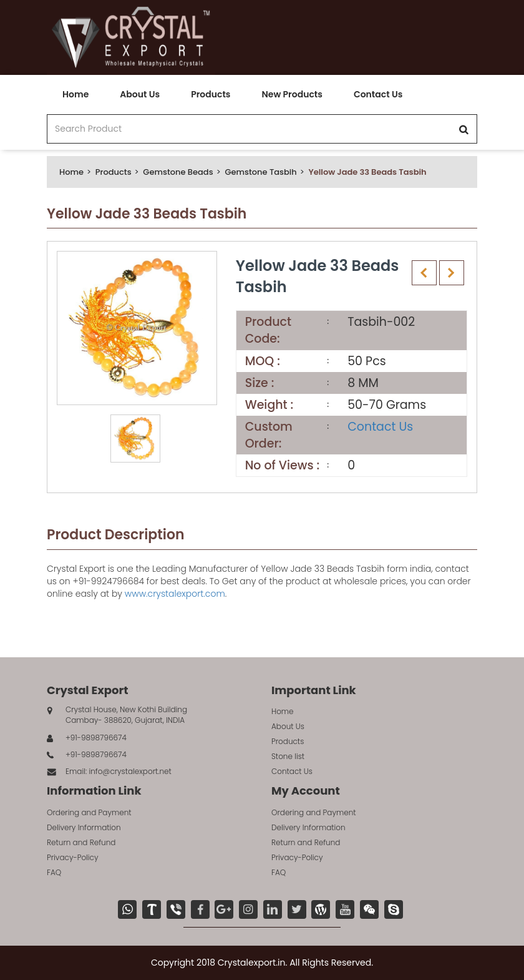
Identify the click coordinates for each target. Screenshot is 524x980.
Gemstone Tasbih (260, 172)
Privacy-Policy (73, 857)
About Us (140, 94)
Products (211, 94)
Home (75, 94)
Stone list (288, 756)
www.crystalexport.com (175, 594)
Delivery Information (84, 827)
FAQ (54, 872)
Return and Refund (81, 842)
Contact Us (378, 94)
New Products (292, 94)
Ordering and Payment (89, 812)
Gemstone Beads (178, 172)
